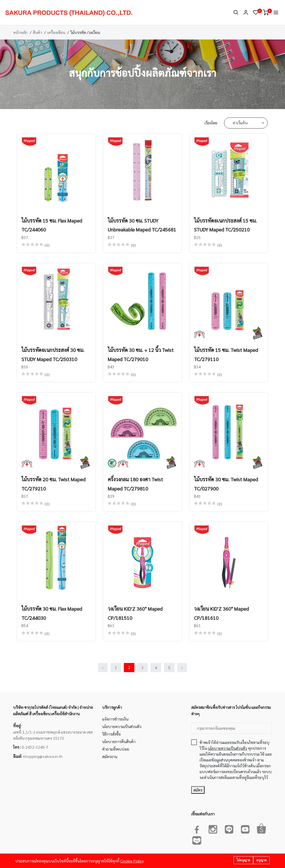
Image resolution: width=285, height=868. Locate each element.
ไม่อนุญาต (243, 860)
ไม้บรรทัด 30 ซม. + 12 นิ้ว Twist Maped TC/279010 (141, 354)
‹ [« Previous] (103, 667)
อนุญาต (261, 860)
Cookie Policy (132, 861)
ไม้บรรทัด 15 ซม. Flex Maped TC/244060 (52, 225)
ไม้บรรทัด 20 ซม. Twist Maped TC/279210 (53, 484)
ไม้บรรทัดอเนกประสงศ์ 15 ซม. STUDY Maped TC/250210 (225, 225)
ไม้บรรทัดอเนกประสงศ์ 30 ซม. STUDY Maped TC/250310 (53, 354)
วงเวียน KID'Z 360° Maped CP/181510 (135, 613)
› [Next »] (182, 667)
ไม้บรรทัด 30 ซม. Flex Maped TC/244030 (52, 613)
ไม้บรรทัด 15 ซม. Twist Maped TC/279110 (226, 354)
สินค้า (37, 32)
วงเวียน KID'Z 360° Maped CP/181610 (221, 613)
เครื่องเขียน (56, 32)
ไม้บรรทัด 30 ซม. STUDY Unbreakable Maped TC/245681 (142, 225)
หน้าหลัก (20, 32)
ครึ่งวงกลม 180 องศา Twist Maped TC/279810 (135, 484)
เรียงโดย (211, 123)
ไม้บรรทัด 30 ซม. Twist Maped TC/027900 (226, 484)
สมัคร (198, 790)
